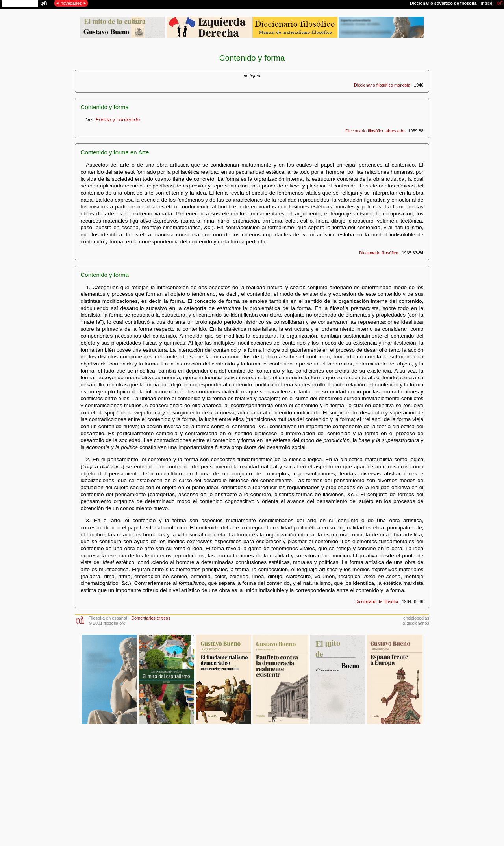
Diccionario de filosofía (377, 601)
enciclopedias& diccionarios (416, 621)
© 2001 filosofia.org (107, 623)
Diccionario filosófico (379, 253)
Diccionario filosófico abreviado (375, 131)
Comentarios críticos (151, 618)
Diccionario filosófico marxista (382, 85)
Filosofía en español (108, 618)
